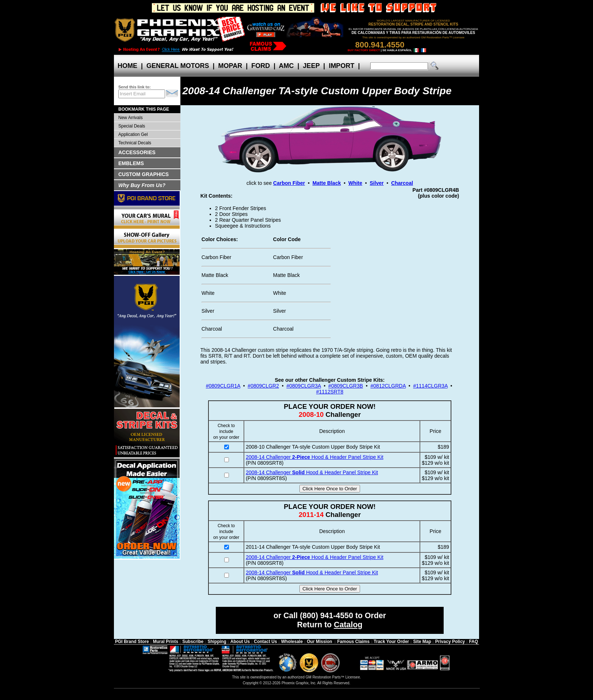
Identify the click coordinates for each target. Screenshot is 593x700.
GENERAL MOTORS (178, 66)
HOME (127, 66)
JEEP (311, 66)
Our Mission (319, 642)
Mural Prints (166, 642)
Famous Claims (354, 642)
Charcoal (402, 183)
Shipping (217, 642)
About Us (240, 642)
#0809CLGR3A (303, 386)
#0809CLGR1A (223, 386)
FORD (261, 66)
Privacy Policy (450, 642)
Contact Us (265, 642)
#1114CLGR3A (431, 386)
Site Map (422, 642)
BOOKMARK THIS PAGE (144, 109)
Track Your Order (391, 642)
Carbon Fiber (289, 183)
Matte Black (327, 183)
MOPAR (230, 66)
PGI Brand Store (132, 642)
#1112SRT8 (330, 392)
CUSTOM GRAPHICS (144, 174)
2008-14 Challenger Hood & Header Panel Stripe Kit (315, 457)
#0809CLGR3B (346, 386)
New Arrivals (131, 118)
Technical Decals (135, 143)
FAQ (473, 642)
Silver (377, 183)
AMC (286, 66)
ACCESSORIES (137, 152)
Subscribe (193, 642)
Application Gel (133, 134)
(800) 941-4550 (326, 616)
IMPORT (341, 66)
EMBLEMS (131, 163)
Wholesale (292, 642)
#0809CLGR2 (263, 386)
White (355, 183)
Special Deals (132, 126)
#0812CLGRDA (388, 386)
